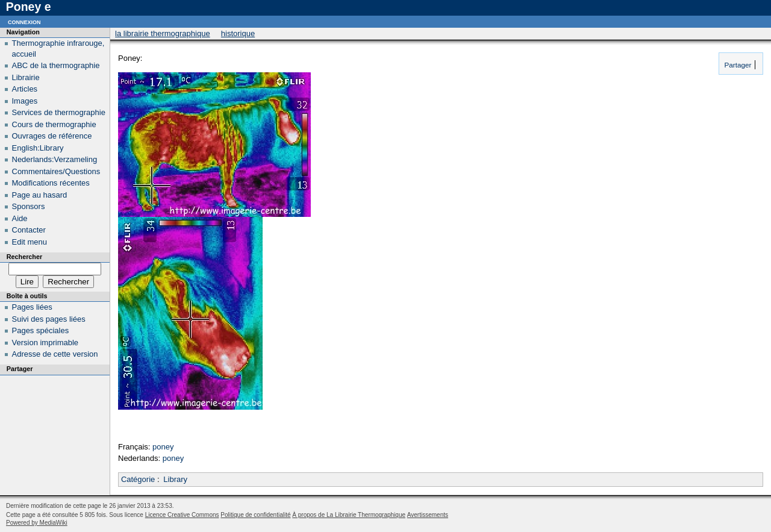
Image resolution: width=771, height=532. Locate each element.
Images (25, 101)
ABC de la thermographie (56, 65)
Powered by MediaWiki (37, 523)
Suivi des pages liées (49, 319)
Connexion (24, 21)
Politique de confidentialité (255, 515)
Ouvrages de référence (52, 136)
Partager (737, 65)
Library (175, 479)
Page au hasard (40, 195)
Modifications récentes (51, 183)
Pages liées (32, 307)
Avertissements (428, 515)
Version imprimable (45, 343)
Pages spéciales (41, 330)
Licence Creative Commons (182, 515)
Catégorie (138, 479)
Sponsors (29, 206)
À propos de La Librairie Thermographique (349, 515)
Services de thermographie (59, 112)
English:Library (38, 148)
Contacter (29, 230)
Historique (238, 33)
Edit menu (30, 242)
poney (163, 447)
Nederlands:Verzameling (55, 159)
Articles (25, 89)
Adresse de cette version (55, 354)
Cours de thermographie (54, 124)
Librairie (26, 77)
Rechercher (24, 257)
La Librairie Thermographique (163, 33)
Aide (20, 218)
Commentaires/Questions (56, 171)
